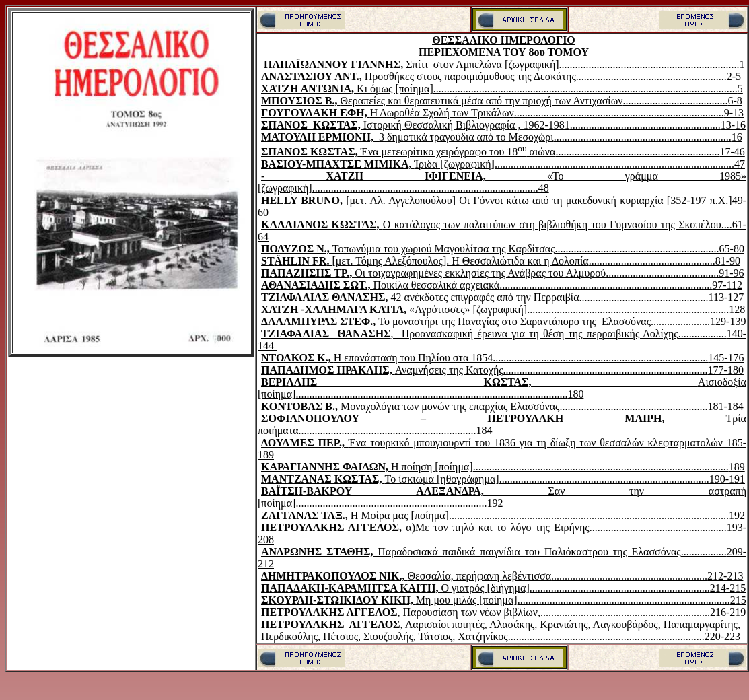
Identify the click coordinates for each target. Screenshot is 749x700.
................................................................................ (600, 358)
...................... (680, 321)
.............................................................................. (619, 113)
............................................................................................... (601, 467)
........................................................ (651, 76)
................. (704, 552)
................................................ (644, 297)
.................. (703, 334)
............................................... (652, 261)
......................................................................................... (614, 164)
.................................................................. (643, 137)
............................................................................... (606, 285)
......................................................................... (606, 636)
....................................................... (633, 406)
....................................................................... (391, 503)
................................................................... (649, 64)
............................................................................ (606, 370)
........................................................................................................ (589, 515)
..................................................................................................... (431, 394)
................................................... (658, 527)
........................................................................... (628, 309)
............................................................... (625, 612)
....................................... (675, 101)
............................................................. (637, 152)
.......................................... (662, 273)
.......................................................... (629, 576)
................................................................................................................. (585, 89)
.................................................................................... (425, 188)
